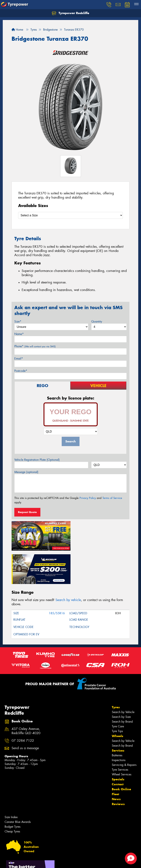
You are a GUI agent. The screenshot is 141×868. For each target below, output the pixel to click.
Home (17, 30)
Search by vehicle (68, 566)
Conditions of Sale (49, 862)
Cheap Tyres (12, 798)
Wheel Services (122, 740)
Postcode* (21, 371)
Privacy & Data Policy (26, 862)
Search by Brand (122, 688)
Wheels (117, 702)
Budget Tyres (12, 793)
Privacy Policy (88, 498)
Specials (118, 745)
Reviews (118, 770)
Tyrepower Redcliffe (70, 13)
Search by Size (121, 683)
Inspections (119, 726)
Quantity (97, 322)
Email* (19, 359)
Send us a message (25, 714)
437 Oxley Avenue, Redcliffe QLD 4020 (26, 697)
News (116, 765)
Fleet (115, 760)
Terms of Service (112, 498)
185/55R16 (57, 579)
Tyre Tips (117, 697)
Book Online (121, 755)
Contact (118, 750)
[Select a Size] (70, 215)
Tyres (116, 673)
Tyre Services (120, 736)
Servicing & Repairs (124, 731)
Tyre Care (118, 692)
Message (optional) (26, 472)
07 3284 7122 (23, 707)
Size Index (11, 783)
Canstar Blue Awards (18, 788)
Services (118, 717)
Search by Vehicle (123, 678)
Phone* (35, 346)
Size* (18, 322)
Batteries (117, 721)
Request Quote (27, 512)
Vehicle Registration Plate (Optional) (37, 460)
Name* (19, 334)
